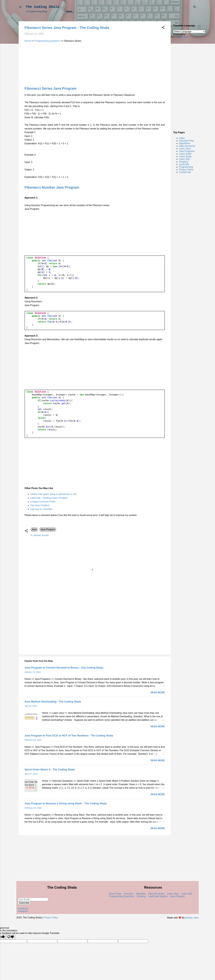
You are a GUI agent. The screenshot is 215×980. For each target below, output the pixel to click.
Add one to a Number (41, 509)
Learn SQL (185, 159)
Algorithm (141, 894)
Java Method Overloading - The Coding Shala (53, 702)
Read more (158, 693)
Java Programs (187, 151)
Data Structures (126, 12)
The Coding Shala (42, 7)
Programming (186, 167)
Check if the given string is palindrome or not (53, 494)
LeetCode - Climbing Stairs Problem (49, 498)
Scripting (183, 162)
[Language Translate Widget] (189, 32)
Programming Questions (47, 41)
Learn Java (151, 12)
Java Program (48, 529)
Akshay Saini (192, 918)
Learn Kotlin (185, 154)
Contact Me (185, 172)
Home (28, 41)
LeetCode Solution (158, 896)
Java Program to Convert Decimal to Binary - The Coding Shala (64, 668)
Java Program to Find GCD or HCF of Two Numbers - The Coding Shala (69, 736)
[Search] (195, 7)
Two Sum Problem (40, 505)
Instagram (23, 911)
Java (34, 529)
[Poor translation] (11, 937)
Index (168, 12)
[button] (163, 28)
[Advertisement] (186, 84)
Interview (129, 894)
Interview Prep (77, 12)
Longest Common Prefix (43, 502)
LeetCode (184, 164)
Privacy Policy (186, 170)
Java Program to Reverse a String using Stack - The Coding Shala (65, 804)
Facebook (23, 909)
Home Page (115, 894)
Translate (181, 37)
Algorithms (101, 12)
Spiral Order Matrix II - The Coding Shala (50, 770)
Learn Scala (185, 156)
